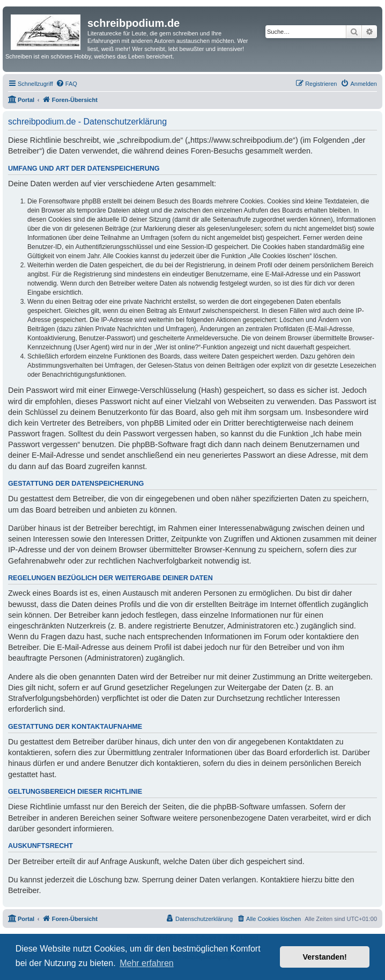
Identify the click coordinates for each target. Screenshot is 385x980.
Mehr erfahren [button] (147, 963)
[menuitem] (66, 84)
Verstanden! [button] (325, 957)
